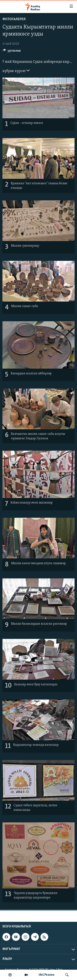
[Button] (12, 52)
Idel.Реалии (47, 975)
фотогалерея (14, 19)
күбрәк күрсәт (16, 71)
